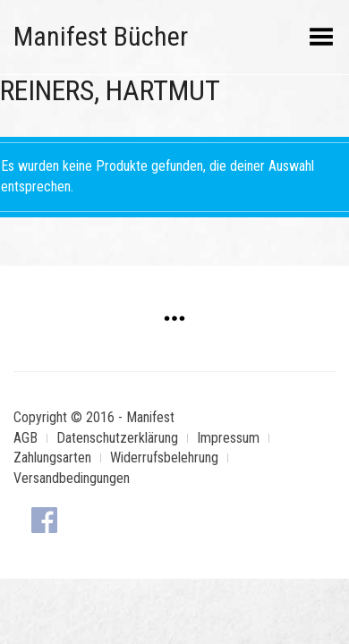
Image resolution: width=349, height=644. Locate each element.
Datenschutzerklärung (117, 438)
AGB (26, 438)
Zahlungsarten (52, 458)
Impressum (228, 438)
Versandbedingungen (72, 478)
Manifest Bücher (101, 36)
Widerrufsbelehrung (164, 458)
